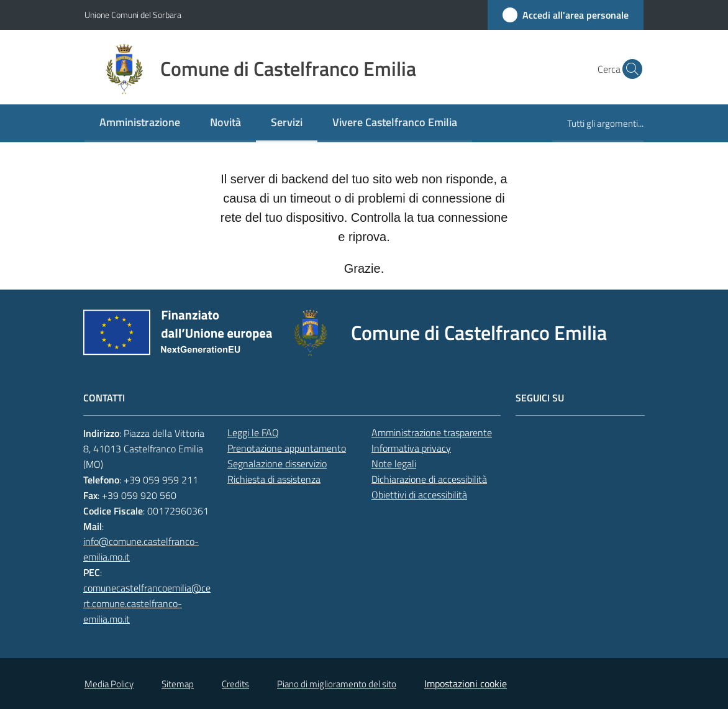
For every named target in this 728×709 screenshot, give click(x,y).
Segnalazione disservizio (277, 464)
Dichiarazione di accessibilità (429, 479)
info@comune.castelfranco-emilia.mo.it (141, 549)
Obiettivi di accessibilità (419, 495)
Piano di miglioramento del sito (337, 684)
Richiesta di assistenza (274, 479)
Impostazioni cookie (466, 684)
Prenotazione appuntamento (287, 448)
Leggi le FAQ (253, 432)
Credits (235, 684)
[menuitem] (140, 123)
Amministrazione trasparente (432, 432)
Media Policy (109, 684)
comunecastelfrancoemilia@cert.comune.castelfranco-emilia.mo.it (147, 603)
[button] (629, 69)
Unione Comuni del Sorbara (133, 15)
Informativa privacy (411, 448)
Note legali (394, 464)
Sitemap (178, 684)
